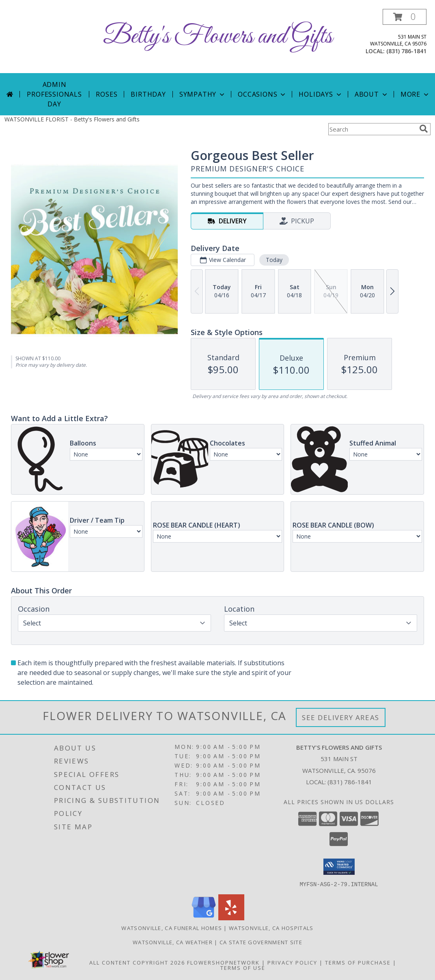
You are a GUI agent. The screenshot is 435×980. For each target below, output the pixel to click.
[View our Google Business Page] (204, 918)
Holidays (321, 94)
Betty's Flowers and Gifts (218, 37)
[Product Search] (372, 129)
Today (274, 260)
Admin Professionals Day (54, 94)
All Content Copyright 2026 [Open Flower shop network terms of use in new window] (137, 962)
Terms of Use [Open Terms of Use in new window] (243, 967)
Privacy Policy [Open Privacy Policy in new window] (292, 962)
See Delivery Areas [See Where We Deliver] (341, 717)
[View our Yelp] (231, 918)
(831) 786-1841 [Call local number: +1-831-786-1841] (406, 51)
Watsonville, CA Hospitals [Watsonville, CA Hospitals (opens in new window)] (271, 928)
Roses (107, 94)
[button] (405, 17)
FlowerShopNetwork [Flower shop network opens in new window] (223, 962)
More (415, 94)
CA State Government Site (261, 942)
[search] (424, 129)
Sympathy (203, 94)
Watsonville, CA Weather (173, 942)
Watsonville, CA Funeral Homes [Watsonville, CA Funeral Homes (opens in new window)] (172, 928)
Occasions (262, 94)
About (372, 94)
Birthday (148, 94)
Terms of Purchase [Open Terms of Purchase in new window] (358, 962)
